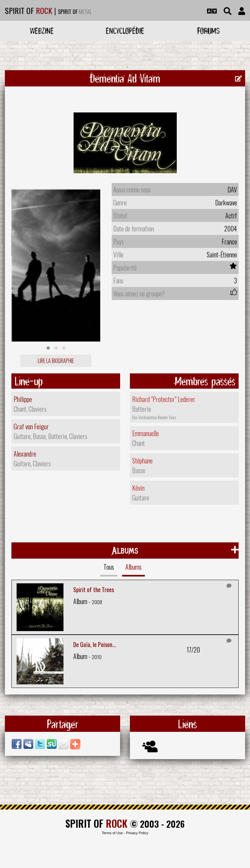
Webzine (42, 31)
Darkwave (226, 202)
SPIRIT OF (28, 10)
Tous (109, 567)
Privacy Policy (137, 833)
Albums (133, 567)
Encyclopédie (125, 31)
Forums (208, 31)
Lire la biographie (56, 361)
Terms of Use (112, 833)
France (229, 241)
